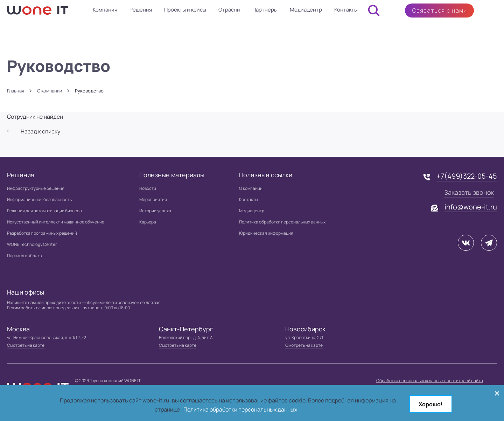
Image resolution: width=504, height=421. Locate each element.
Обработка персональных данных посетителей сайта (430, 381)
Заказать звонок (469, 192)
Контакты (346, 10)
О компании (50, 91)
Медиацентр (306, 10)
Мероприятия (153, 199)
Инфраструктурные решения (36, 188)
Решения (141, 10)
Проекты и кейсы (185, 10)
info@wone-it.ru (471, 207)
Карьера (148, 222)
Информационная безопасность (39, 199)
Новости (148, 188)
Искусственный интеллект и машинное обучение (56, 222)
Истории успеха (155, 211)
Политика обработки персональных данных (282, 222)
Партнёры (265, 10)
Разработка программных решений (42, 233)
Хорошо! (431, 404)
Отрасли (229, 10)
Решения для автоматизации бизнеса (44, 211)
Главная (16, 91)
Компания (105, 10)
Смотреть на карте (26, 345)
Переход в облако (24, 256)
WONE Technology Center (32, 244)
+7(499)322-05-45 (467, 176)
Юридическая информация (266, 233)
